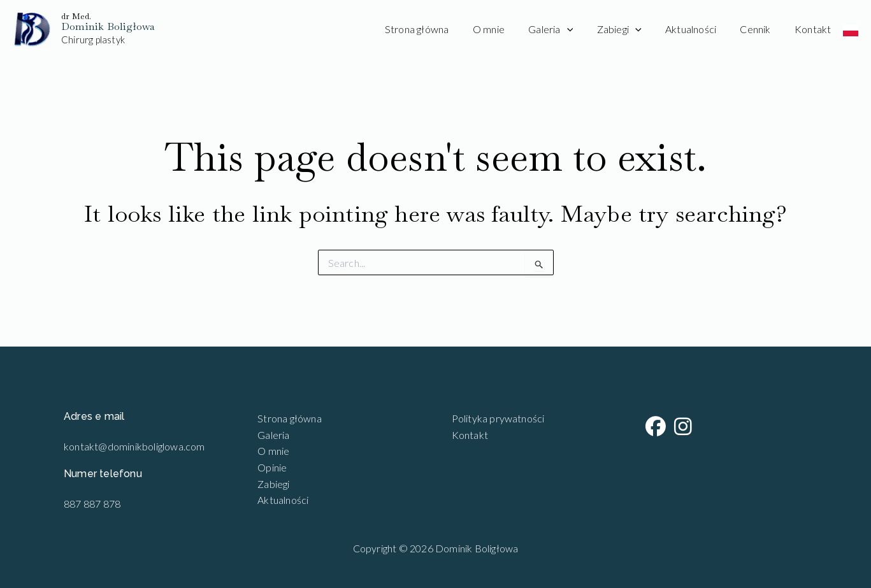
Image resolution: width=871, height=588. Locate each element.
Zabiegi (631, 29)
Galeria (566, 29)
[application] (582, 29)
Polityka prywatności (498, 418)
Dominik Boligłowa (108, 26)
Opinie (272, 467)
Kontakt (815, 29)
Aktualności (699, 29)
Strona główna (439, 29)
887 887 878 (92, 504)
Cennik (760, 29)
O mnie (507, 29)
